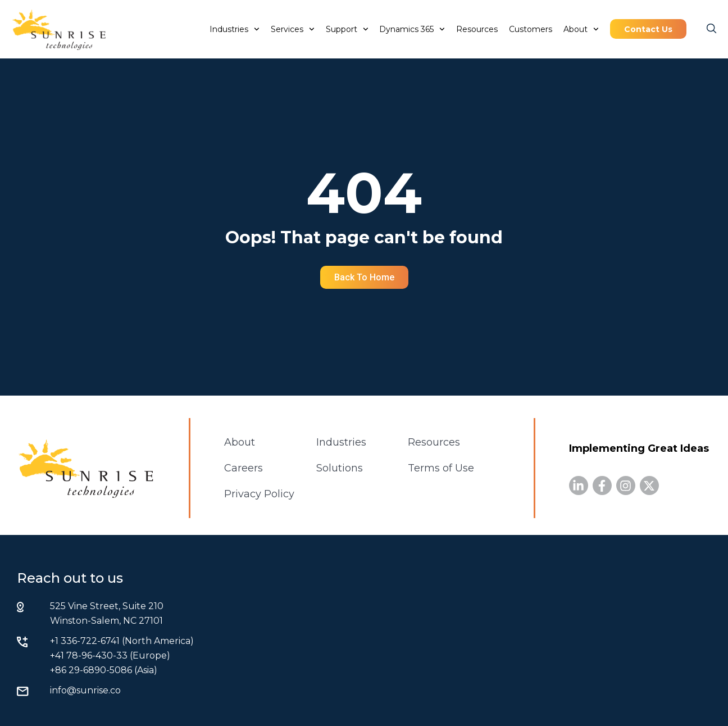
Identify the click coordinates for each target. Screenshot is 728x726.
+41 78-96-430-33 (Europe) (110, 655)
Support (347, 29)
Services (293, 29)
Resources (477, 29)
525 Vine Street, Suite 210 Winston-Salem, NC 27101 (107, 613)
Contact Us (648, 29)
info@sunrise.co (85, 690)
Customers (531, 29)
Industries (235, 29)
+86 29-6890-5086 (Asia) (104, 670)
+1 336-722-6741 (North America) (122, 641)
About (581, 29)
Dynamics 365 (412, 29)
